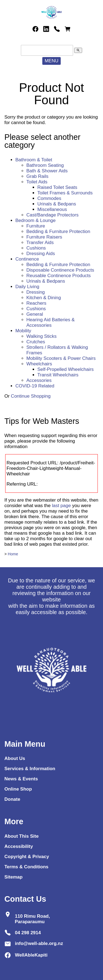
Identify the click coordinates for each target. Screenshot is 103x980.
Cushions (36, 248)
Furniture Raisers (44, 237)
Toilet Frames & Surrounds (65, 193)
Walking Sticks (41, 336)
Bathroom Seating (45, 165)
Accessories (39, 380)
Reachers (36, 303)
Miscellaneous (52, 209)
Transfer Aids (40, 243)
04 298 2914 (28, 932)
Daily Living (27, 287)
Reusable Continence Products (59, 276)
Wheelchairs (39, 364)
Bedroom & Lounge (36, 220)
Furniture (36, 226)
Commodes (49, 198)
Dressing (36, 292)
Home (13, 554)
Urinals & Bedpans (57, 204)
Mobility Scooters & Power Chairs (61, 358)
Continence (27, 259)
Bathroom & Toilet (34, 160)
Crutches (36, 342)
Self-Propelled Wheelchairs (66, 369)
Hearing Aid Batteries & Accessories (51, 322)
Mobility (23, 331)
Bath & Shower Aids (47, 171)
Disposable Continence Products (60, 270)
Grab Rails (37, 176)
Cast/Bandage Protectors (52, 215)
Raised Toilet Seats (57, 187)
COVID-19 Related (35, 386)
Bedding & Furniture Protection (58, 231)
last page (61, 506)
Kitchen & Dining (44, 298)
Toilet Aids (37, 182)
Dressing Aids (41, 254)
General (35, 314)
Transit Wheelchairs (58, 375)
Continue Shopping (31, 396)
